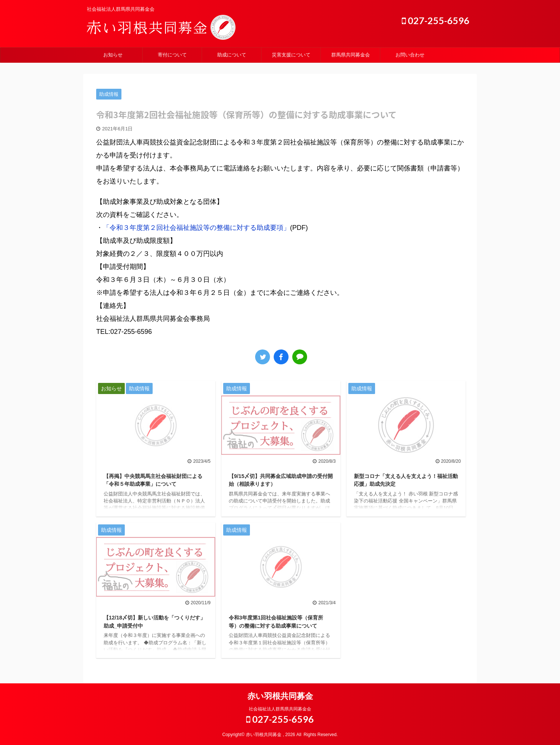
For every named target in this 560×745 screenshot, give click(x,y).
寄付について (172, 55)
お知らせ (113, 55)
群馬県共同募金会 (351, 55)
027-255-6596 (436, 20)
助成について (232, 55)
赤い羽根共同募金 (280, 696)
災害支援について (291, 55)
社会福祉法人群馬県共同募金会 (280, 709)
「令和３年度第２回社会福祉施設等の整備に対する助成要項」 (196, 228)
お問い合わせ (410, 55)
